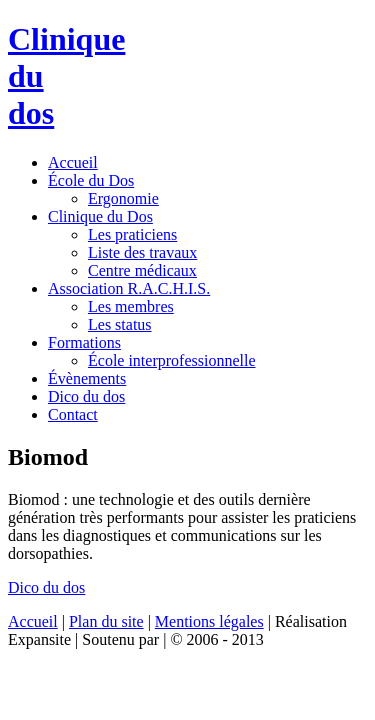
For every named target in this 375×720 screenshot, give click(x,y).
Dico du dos (86, 396)
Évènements (87, 378)
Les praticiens (132, 234)
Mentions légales (209, 621)
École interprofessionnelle (172, 360)
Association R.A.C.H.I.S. (129, 288)
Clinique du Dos (100, 216)
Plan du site (106, 621)
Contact (73, 414)
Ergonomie (123, 198)
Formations (84, 342)
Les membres (131, 306)
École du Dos (91, 180)
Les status (120, 324)
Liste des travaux (142, 252)
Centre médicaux (142, 270)
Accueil (73, 162)
